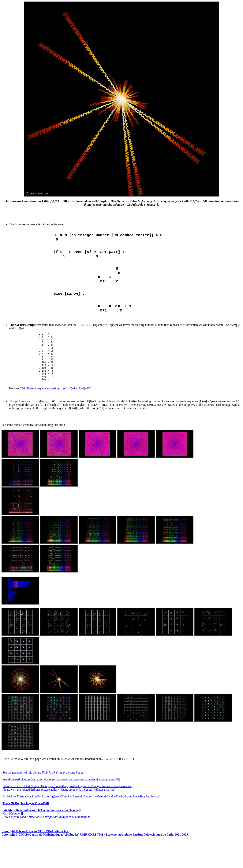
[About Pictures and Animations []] (47, 845)
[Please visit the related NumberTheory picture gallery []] (67, 814)
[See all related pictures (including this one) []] (61, 807)
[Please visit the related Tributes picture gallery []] (59, 817)
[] (25, 831)
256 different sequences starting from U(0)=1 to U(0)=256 (56, 416)
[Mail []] (12, 841)
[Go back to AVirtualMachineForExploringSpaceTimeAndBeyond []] (82, 824)
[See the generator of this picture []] (43, 800)
